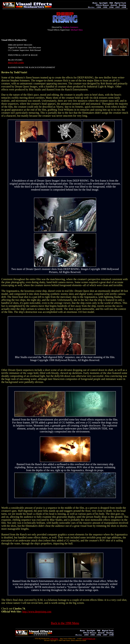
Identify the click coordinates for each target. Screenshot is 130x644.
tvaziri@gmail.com (89, 639)
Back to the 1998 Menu (65, 623)
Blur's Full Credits (16, 62)
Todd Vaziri (54, 639)
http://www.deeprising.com (37, 612)
